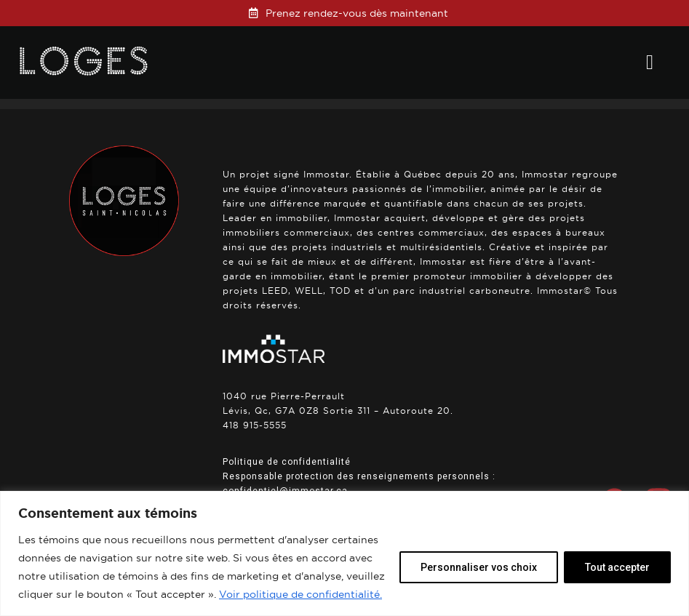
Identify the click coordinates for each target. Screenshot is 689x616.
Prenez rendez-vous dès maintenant (357, 13)
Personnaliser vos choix (479, 567)
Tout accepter (617, 567)
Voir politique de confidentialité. (300, 594)
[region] (344, 553)
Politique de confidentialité (287, 462)
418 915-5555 (255, 425)
